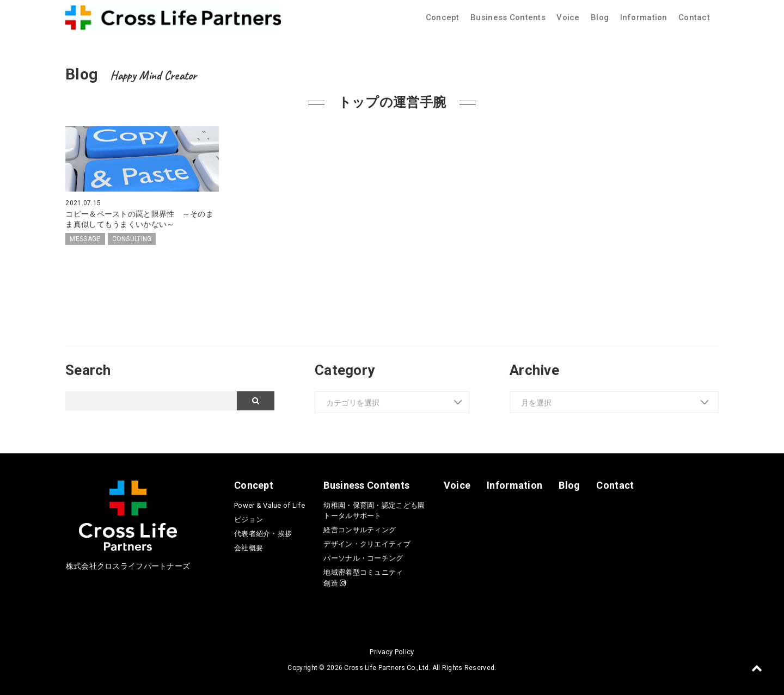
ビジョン (249, 519)
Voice (568, 17)
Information (644, 17)
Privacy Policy (392, 651)
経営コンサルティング (360, 530)
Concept (443, 17)
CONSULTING (132, 238)
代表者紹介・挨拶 (263, 533)
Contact (694, 17)
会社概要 (249, 547)
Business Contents (508, 17)
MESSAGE (85, 238)
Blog (600, 17)
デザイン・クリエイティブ (367, 544)
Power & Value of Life (269, 505)
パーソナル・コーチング (363, 558)
